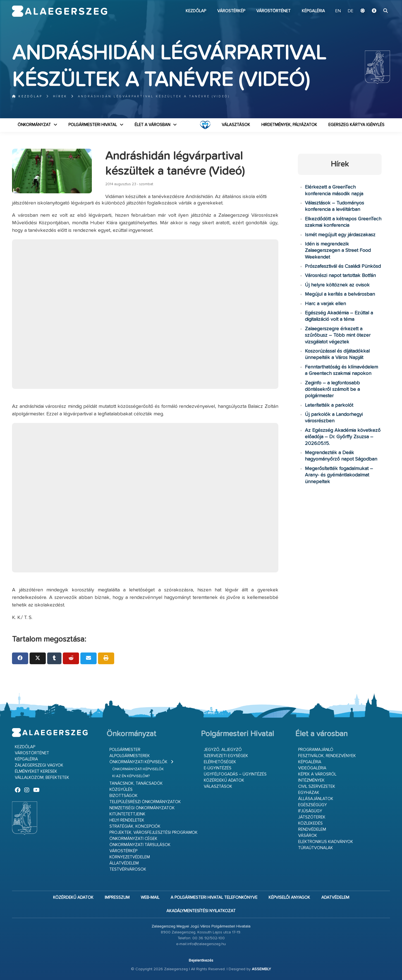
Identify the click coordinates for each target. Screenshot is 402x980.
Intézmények (311, 780)
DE (351, 11)
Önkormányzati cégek (133, 839)
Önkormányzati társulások (140, 845)
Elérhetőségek (220, 762)
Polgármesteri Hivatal (93, 125)
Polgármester (125, 750)
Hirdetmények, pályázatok (289, 125)
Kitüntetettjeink (127, 814)
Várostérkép (231, 11)
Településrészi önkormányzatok (145, 802)
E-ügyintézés (218, 768)
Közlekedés (310, 823)
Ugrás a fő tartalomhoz (376, 3)
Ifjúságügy (310, 811)
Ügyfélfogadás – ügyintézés (235, 774)
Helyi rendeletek (127, 820)
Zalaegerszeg (60, 11)
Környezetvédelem (130, 857)
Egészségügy (313, 805)
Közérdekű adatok (224, 780)
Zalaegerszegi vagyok (39, 765)
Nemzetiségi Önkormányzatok (142, 808)
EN (338, 11)
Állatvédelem (124, 863)
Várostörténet (273, 11)
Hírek (60, 96)
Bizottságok (124, 796)
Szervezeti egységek (226, 756)
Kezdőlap (196, 11)
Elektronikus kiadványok (326, 842)
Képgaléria (313, 11)
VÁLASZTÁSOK (236, 125)
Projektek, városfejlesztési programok (154, 833)
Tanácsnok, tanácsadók (136, 783)
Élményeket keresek (36, 771)
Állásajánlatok (316, 799)
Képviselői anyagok (289, 898)
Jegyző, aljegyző (223, 750)
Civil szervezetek (317, 787)
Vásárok (308, 836)
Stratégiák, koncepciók (135, 826)
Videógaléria (312, 768)
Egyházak (309, 793)
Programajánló (316, 750)
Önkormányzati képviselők (138, 762)
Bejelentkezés (201, 960)
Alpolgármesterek (130, 756)
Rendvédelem (312, 829)
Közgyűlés (121, 790)
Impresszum (117, 898)
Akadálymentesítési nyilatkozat (201, 911)
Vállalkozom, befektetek (42, 778)
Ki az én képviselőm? (131, 776)
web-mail (150, 898)
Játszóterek (312, 817)
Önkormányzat (34, 125)
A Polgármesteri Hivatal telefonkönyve (214, 898)
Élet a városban (152, 125)
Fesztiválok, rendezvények (327, 756)
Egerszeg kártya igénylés (356, 125)
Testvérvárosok (128, 869)
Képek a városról (317, 774)
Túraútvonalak (316, 848)
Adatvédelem (335, 898)
